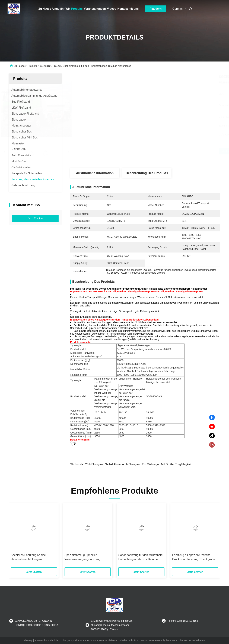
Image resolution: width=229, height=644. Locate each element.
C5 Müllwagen (94, 464)
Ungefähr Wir (61, 9)
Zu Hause (45, 9)
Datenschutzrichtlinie (47, 640)
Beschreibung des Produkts (147, 173)
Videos (112, 9)
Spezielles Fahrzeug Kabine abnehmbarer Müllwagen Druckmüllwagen (28, 557)
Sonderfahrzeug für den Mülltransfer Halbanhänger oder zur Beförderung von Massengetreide (141, 557)
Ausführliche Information (95, 173)
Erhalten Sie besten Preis (164, 151)
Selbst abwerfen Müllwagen (122, 464)
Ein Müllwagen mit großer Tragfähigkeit (167, 464)
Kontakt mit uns (128, 9)
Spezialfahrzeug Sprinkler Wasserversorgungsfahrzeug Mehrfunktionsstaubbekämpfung (85, 557)
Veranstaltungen (95, 9)
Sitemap (28, 640)
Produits (77, 9)
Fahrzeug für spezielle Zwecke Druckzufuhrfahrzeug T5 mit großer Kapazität (194, 557)
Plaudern (155, 9)
